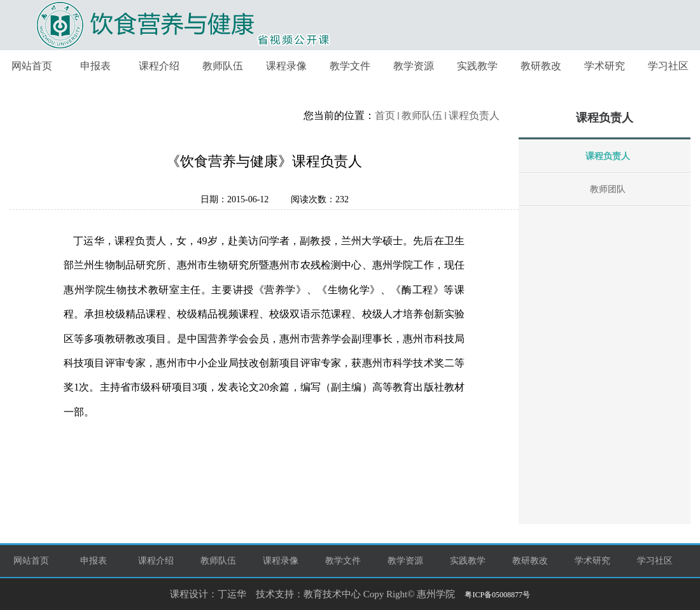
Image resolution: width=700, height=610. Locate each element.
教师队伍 (422, 115)
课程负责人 (474, 115)
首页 (385, 115)
